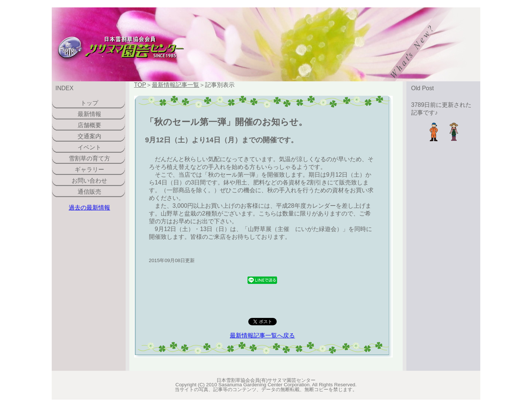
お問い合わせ (89, 181)
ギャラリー (89, 169)
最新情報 (89, 114)
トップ (89, 103)
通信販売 (89, 192)
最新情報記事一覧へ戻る (262, 335)
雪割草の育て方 (89, 158)
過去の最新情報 (89, 208)
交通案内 (89, 136)
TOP (140, 85)
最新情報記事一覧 (175, 85)
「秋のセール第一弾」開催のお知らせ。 (226, 122)
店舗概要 (89, 125)
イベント (89, 147)
